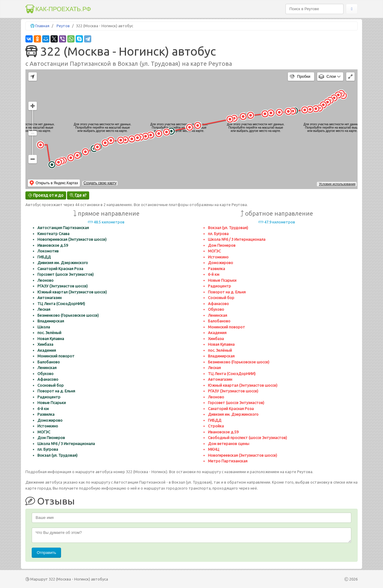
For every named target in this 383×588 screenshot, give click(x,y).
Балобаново (49, 362)
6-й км (43, 409)
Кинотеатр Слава (53, 234)
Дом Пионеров (51, 438)
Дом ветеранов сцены (229, 444)
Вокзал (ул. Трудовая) (57, 455)
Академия (47, 350)
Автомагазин (50, 298)
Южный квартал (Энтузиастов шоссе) (72, 292)
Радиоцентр (49, 397)
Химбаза (45, 344)
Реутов (63, 26)
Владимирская (51, 321)
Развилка (46, 414)
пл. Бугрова (48, 449)
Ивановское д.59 (53, 245)
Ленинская (47, 368)
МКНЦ (214, 449)
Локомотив (48, 251)
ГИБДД (44, 257)
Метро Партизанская (228, 461)
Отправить (46, 553)
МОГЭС (44, 432)
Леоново (45, 280)
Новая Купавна (51, 339)
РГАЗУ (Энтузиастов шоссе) (63, 286)
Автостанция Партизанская (63, 228)
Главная (42, 26)
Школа (44, 327)
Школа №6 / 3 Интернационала (66, 444)
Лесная (44, 309)
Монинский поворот (56, 356)
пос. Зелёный (49, 333)
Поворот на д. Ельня (56, 391)
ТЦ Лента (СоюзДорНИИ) (61, 304)
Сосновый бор (51, 385)
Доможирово (50, 420)
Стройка (216, 426)
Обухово (45, 374)
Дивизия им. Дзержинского (63, 263)
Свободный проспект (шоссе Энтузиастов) (247, 438)
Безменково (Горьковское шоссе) (68, 315)
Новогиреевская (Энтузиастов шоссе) (72, 239)
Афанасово (48, 379)
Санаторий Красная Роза (60, 269)
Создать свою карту (100, 183)
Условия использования (337, 184)
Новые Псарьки (52, 403)
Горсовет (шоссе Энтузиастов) (66, 274)
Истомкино (48, 426)
